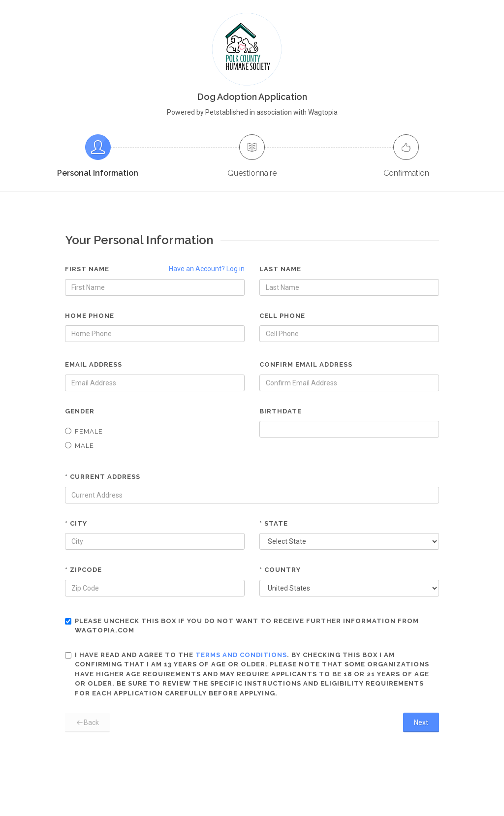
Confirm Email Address (306, 364)
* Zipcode (83, 570)
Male (79, 446)
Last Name (280, 269)
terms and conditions (241, 655)
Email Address (94, 364)
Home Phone (90, 316)
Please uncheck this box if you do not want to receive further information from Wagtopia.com (242, 626)
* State (274, 523)
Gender (80, 411)
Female (84, 431)
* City (76, 523)
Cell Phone (282, 316)
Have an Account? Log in (207, 269)
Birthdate (281, 411)
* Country (280, 570)
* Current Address (103, 477)
